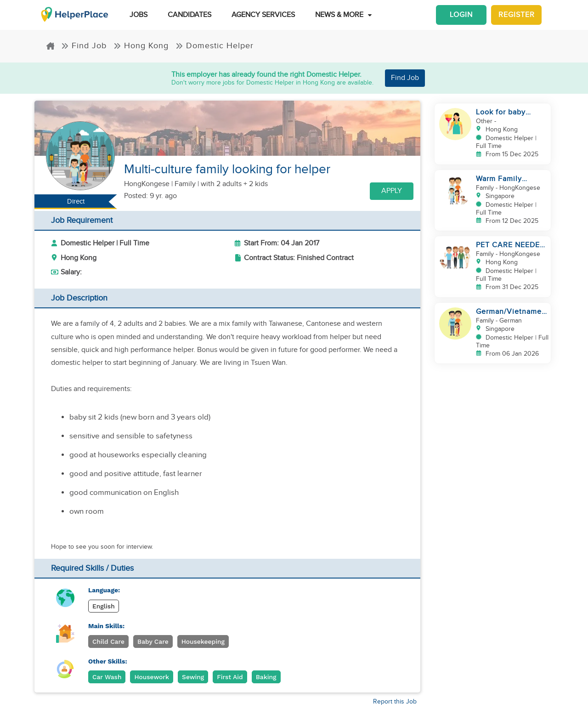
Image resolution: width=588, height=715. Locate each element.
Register (517, 15)
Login (461, 15)
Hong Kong (141, 46)
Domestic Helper (215, 46)
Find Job (84, 46)
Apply (392, 191)
